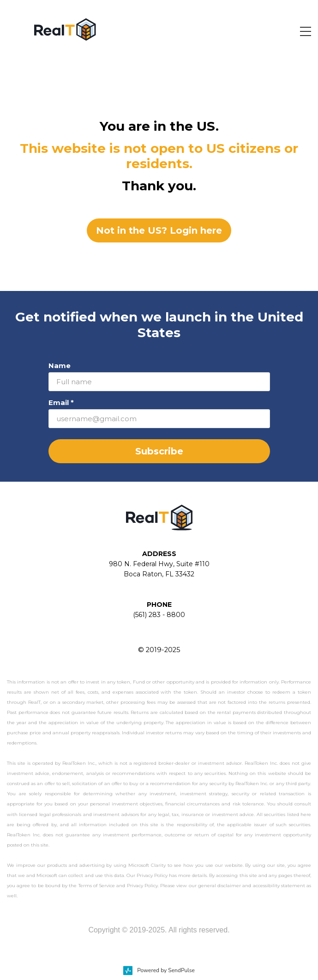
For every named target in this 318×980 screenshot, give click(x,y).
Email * (61, 402)
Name (60, 366)
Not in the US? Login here (159, 230)
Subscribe (159, 451)
